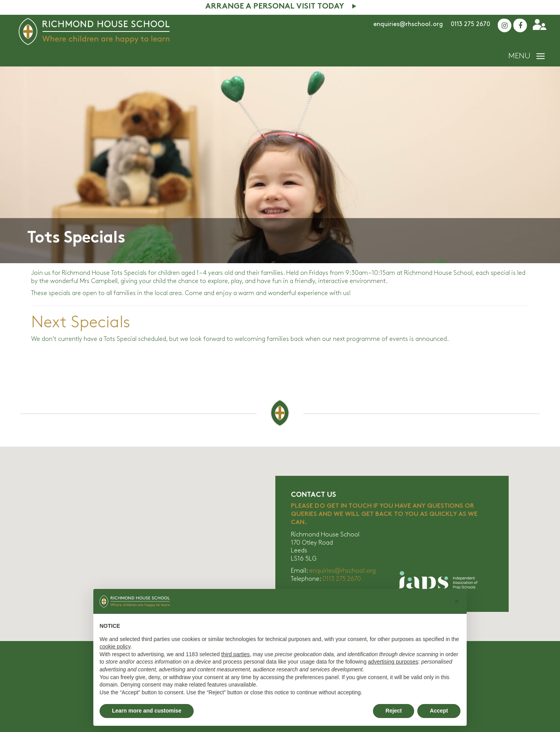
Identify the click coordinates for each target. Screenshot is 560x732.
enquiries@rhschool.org (408, 24)
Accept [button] (439, 711)
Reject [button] (394, 711)
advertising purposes (393, 662)
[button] (457, 601)
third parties (235, 654)
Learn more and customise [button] (147, 711)
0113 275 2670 (470, 24)
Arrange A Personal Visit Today (275, 7)
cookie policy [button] (115, 646)
